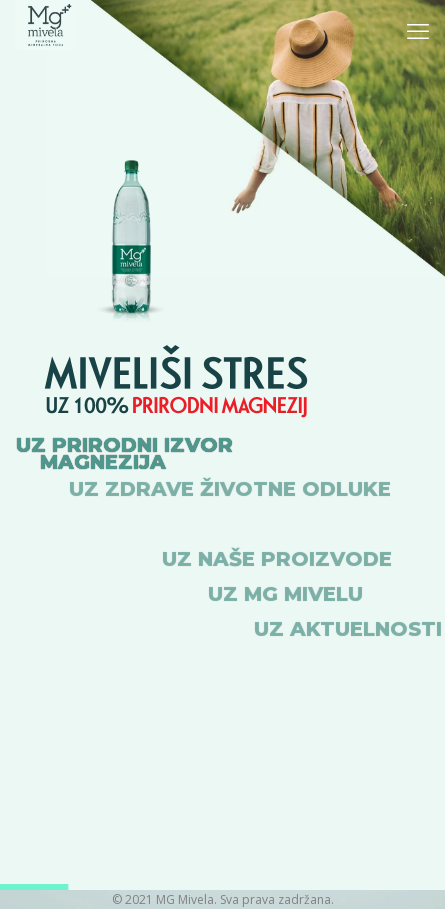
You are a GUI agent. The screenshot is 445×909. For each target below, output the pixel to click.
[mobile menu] (418, 30)
